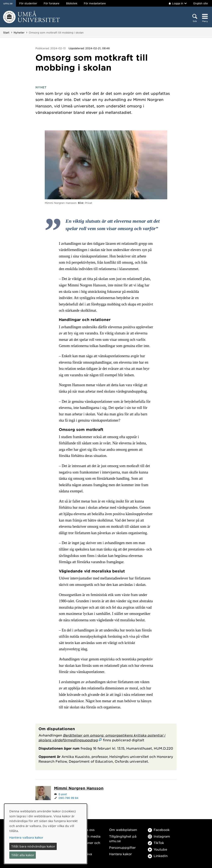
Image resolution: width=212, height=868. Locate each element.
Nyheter (19, 32)
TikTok (156, 843)
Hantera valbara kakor (26, 837)
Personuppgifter (122, 847)
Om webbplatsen (123, 830)
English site (201, 3)
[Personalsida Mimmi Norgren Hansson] (79, 789)
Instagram (159, 836)
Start (6, 32)
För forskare (52, 3)
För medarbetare (95, 3)
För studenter (28, 3)
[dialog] (46, 834)
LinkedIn (158, 856)
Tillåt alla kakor (23, 855)
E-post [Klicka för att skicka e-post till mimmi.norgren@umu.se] (63, 794)
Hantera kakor (120, 854)
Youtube (157, 849)
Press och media (87, 836)
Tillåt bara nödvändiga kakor (33, 846)
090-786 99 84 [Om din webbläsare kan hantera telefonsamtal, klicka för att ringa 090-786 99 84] (69, 798)
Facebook (159, 830)
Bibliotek (72, 3)
